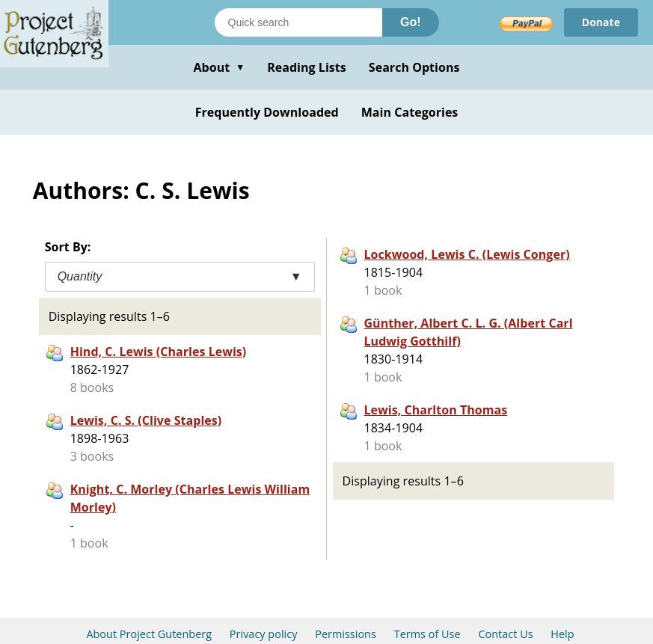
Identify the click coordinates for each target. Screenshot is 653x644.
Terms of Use (427, 634)
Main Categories (410, 112)
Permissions (346, 634)
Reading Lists (307, 67)
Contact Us (505, 634)
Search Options (414, 67)
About (219, 67)
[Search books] (298, 22)
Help (562, 634)
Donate (601, 22)
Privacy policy (264, 634)
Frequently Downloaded (267, 112)
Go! (411, 22)
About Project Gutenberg (149, 634)
